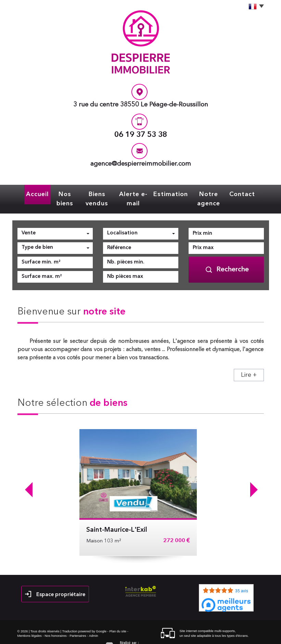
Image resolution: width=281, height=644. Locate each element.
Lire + (249, 364)
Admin (94, 624)
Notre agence (214, 193)
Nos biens (59, 193)
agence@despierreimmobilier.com (141, 164)
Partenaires (78, 624)
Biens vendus (96, 193)
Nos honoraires (55, 624)
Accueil (30, 193)
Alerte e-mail (136, 193)
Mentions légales (30, 624)
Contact (250, 193)
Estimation (175, 193)
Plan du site (118, 620)
